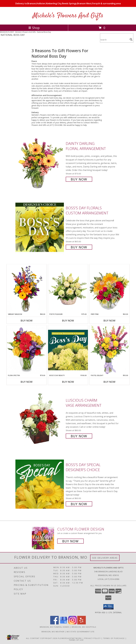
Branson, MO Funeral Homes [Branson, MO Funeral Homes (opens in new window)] (55, 627)
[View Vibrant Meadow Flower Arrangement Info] (27, 289)
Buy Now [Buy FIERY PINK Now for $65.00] (109, 321)
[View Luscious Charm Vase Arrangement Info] (40, 418)
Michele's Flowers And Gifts (68, 16)
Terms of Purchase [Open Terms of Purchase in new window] (114, 638)
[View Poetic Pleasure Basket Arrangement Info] (68, 289)
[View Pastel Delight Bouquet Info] (109, 350)
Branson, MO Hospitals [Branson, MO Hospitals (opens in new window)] (84, 627)
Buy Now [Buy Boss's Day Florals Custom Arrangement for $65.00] (79, 247)
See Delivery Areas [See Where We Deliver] (105, 558)
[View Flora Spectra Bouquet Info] (27, 350)
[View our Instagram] (73, 624)
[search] (131, 39)
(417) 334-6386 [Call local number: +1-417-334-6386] (112, 579)
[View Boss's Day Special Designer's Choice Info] (40, 484)
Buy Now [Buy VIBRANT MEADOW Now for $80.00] (27, 321)
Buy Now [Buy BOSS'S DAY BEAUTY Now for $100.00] (68, 382)
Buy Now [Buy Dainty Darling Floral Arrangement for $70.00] (79, 179)
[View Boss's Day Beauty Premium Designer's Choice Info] (68, 350)
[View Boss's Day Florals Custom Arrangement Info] (40, 227)
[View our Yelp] (82, 624)
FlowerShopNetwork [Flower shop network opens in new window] (70, 638)
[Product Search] (114, 40)
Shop (34, 28)
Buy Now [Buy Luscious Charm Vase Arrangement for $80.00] (79, 436)
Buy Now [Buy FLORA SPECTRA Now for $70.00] (27, 382)
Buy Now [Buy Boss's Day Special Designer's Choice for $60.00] (79, 504)
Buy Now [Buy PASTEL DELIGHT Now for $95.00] (109, 382)
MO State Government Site (81, 631)
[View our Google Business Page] (63, 624)
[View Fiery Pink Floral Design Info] (109, 289)
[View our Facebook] (54, 624)
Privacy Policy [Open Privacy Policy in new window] (93, 638)
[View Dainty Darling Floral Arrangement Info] (40, 161)
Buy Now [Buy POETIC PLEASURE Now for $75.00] (68, 321)
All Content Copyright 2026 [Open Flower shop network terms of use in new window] (42, 638)
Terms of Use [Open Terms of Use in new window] (76, 640)
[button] (108, 607)
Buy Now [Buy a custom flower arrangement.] (70, 541)
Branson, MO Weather (53, 631)
